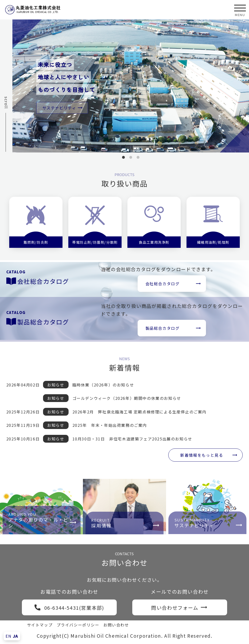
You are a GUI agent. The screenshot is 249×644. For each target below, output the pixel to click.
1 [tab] (124, 159)
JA (16, 636)
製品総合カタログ (163, 328)
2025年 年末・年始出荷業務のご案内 (110, 425)
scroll (6, 103)
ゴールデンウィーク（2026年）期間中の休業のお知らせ (127, 398)
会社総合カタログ (163, 284)
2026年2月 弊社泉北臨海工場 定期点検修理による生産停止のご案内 (139, 411)
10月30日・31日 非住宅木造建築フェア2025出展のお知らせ (132, 438)
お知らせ (56, 384)
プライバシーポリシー (78, 625)
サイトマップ (40, 625)
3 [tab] (138, 159)
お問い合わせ (116, 625)
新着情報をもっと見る (202, 455)
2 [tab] (131, 159)
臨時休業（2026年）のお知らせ (103, 384)
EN (9, 636)
